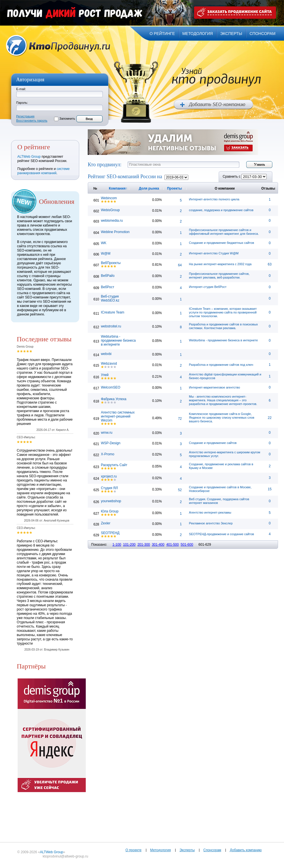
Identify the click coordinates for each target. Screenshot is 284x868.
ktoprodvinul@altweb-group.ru (65, 856)
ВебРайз (108, 276)
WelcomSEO (110, 387)
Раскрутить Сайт (114, 465)
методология (198, 34)
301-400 (158, 545)
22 (270, 418)
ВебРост (107, 287)
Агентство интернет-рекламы (210, 512)
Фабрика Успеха (114, 399)
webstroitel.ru (111, 326)
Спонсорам (212, 850)
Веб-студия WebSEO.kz (110, 298)
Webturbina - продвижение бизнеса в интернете (118, 340)
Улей (105, 375)
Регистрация (25, 116)
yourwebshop (111, 501)
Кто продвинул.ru (58, 46)
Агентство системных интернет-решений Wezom (118, 416)
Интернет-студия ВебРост (208, 287)
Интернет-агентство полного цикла (214, 199)
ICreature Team (112, 312)
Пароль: (22, 103)
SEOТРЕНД (110, 533)
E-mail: (21, 89)
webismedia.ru (112, 221)
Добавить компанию (246, 850)
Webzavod (109, 364)
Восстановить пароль (32, 121)
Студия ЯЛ (109, 488)
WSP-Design (111, 443)
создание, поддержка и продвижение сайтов (221, 210)
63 (270, 264)
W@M (106, 254)
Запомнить (67, 119)
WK (104, 243)
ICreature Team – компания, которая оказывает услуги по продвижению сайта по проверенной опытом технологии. (223, 312)
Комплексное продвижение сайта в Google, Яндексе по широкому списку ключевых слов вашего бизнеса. (222, 418)
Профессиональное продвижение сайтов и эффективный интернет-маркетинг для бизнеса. (224, 232)
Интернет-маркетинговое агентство (214, 387)
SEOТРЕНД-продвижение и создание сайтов (221, 534)
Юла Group (110, 511)
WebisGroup (110, 210)
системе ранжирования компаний (43, 171)
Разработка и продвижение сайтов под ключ (221, 365)
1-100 (117, 545)
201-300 (144, 545)
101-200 (129, 545)
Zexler (106, 523)
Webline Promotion (115, 232)
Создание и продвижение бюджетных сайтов (221, 243)
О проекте (134, 850)
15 (270, 489)
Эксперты (187, 850)
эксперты (231, 34)
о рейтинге (162, 34)
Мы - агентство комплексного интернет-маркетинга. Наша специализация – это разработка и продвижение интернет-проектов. (223, 400)
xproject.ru (109, 476)
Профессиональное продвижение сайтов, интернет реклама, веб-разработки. (219, 276)
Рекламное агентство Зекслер (211, 523)
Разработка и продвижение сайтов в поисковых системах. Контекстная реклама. (223, 326)
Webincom (109, 198)
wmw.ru (107, 433)
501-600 (187, 545)
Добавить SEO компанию (213, 105)
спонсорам (263, 34)
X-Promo (107, 454)
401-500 (172, 545)
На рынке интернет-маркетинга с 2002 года (220, 264)
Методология (161, 850)
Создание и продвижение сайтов (213, 443)
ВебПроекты (111, 263)
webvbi (106, 354)
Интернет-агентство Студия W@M (214, 253)
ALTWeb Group (29, 157)
